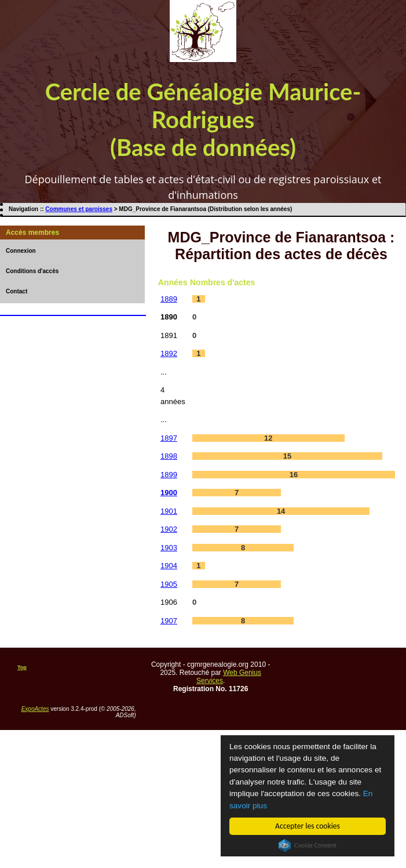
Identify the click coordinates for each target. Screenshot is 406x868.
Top (22, 667)
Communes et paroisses (79, 209)
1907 (169, 621)
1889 (169, 299)
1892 (169, 353)
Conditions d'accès (32, 271)
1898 (169, 456)
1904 (169, 566)
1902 (169, 529)
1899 (169, 475)
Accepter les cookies (308, 826)
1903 (169, 548)
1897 (169, 438)
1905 (169, 584)
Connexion (21, 251)
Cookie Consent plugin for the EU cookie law (308, 845)
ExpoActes (35, 709)
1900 (169, 493)
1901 (169, 511)
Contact (17, 291)
